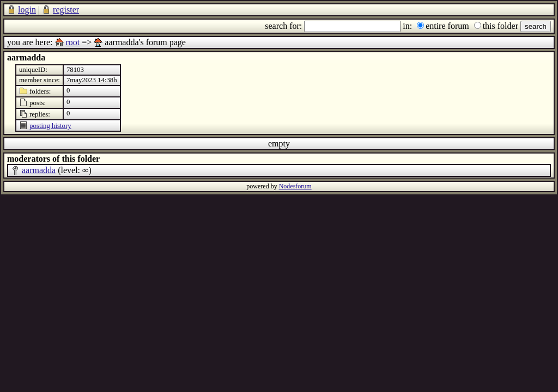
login (27, 10)
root (73, 42)
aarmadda (39, 170)
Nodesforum (295, 186)
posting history (50, 126)
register (66, 10)
